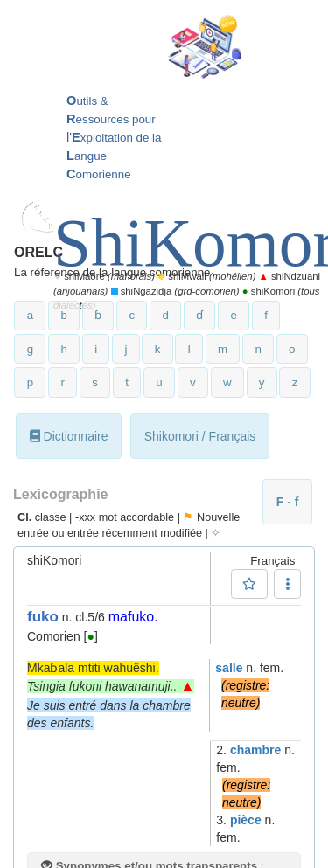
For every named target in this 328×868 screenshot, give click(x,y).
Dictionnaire (69, 436)
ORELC (38, 252)
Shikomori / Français (200, 436)
